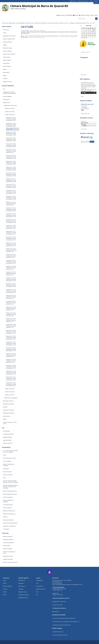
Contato (76, 15)
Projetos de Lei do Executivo (41, 23)
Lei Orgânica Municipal (24, 595)
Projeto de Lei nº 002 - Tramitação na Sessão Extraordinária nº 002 (74, 23)
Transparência (6, 447)
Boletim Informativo (41, 589)
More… (83, 96)
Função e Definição (7, 586)
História (5, 583)
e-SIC (37, 583)
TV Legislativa (84, 58)
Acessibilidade (69, 15)
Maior (92, 15)
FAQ (37, 592)
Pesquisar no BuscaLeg (87, 133)
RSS (91, 1)
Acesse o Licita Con (85, 52)
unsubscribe (84, 129)
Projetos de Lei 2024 (53, 23)
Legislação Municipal (23, 598)
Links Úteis (5, 533)
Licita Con (96, 1)
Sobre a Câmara (7, 27)
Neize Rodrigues (26, 31)
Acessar (96, 3)
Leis (3, 428)
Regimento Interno (23, 592)
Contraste (82, 15)
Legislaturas (21, 583)
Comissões (21, 589)
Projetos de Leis (30, 23)
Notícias (5, 592)
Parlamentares (22, 580)
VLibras (88, 15)
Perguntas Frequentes (83, 1)
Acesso (5, 580)
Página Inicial (73, 1)
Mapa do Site (61, 15)
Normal (96, 15)
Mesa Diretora (22, 586)
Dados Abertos (40, 586)
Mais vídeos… (84, 75)
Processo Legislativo (21, 23)
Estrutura (5, 589)
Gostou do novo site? (87, 104)
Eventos (5, 595)
